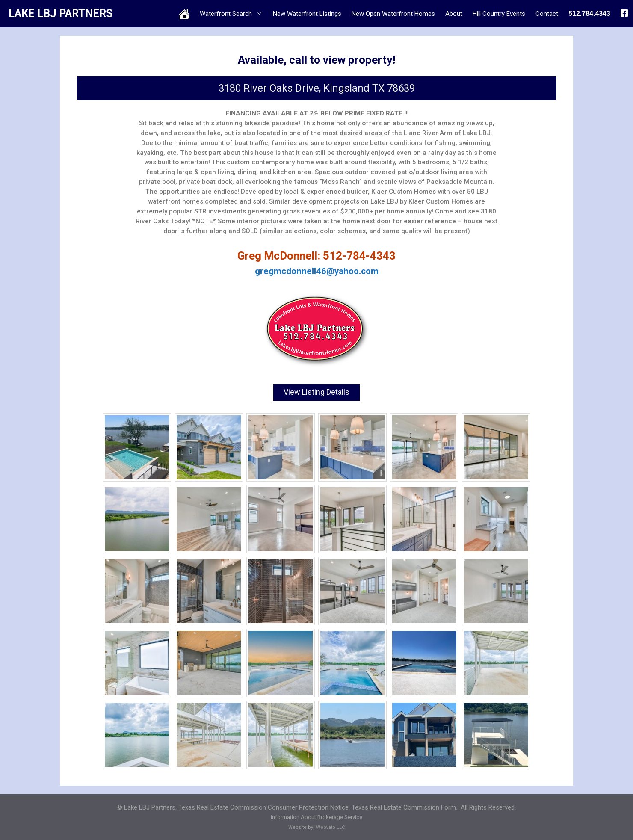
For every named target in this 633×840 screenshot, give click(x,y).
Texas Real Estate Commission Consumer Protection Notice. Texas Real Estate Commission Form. (318, 806)
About (454, 14)
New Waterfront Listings (307, 14)
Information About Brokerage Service (316, 816)
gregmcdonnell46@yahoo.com (317, 271)
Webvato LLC (330, 826)
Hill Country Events (499, 14)
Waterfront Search (234, 14)
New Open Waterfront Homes (393, 14)
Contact (547, 14)
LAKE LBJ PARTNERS (61, 13)
